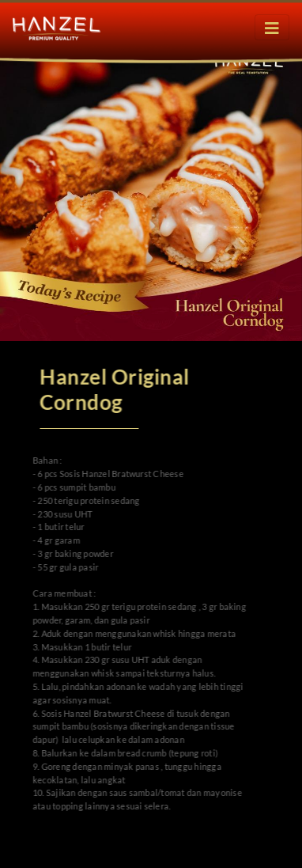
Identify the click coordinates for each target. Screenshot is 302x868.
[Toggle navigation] (272, 27)
